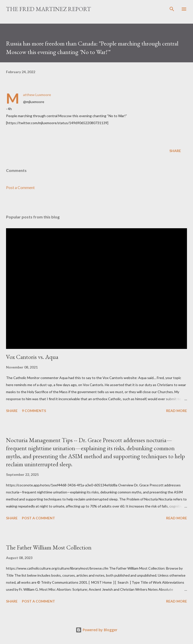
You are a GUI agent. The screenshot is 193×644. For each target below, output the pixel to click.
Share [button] (175, 151)
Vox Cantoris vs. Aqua (32, 357)
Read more (177, 411)
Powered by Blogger (96, 630)
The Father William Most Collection (49, 547)
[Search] (172, 9)
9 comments (34, 411)
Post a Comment (20, 187)
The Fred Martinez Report (49, 9)
